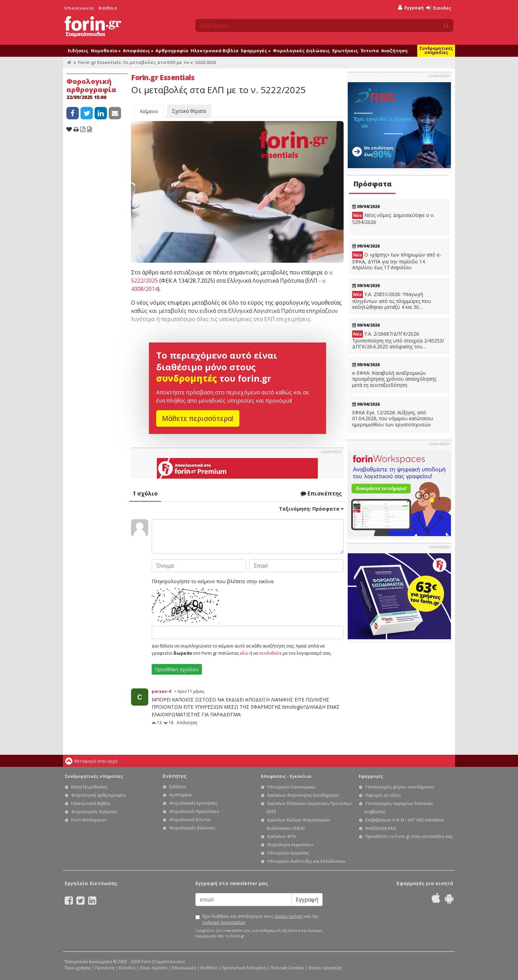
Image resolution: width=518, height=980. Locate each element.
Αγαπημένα (180, 795)
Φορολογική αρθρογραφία (98, 795)
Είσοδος (439, 8)
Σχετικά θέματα (189, 111)
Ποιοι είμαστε (154, 968)
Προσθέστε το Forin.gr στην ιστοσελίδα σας (409, 836)
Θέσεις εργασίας (325, 968)
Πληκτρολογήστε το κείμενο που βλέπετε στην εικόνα (213, 581)
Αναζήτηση (394, 51)
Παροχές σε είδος (383, 795)
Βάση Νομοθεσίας (89, 787)
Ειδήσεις (78, 51)
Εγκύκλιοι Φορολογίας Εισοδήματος (303, 795)
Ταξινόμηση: (311, 509)
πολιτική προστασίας (224, 922)
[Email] (244, 900)
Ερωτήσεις (345, 51)
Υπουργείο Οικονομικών (292, 787)
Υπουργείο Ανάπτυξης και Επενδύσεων (306, 861)
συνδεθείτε (270, 653)
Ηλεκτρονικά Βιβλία (214, 51)
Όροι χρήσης (78, 968)
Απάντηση (187, 723)
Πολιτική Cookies (287, 968)
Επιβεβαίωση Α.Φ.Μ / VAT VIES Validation (405, 820)
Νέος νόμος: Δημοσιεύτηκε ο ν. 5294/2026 (393, 219)
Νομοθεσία (106, 51)
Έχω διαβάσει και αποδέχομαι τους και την (260, 919)
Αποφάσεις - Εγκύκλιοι (286, 776)
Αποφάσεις (138, 51)
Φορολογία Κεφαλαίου (290, 845)
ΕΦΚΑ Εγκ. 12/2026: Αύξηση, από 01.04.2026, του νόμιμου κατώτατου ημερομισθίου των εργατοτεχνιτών (393, 419)
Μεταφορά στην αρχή (96, 761)
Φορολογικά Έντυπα (190, 820)
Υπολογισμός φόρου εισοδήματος (400, 787)
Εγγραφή (411, 8)
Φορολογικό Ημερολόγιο (194, 811)
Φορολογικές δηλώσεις (94, 812)
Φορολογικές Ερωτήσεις (193, 803)
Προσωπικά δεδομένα (244, 968)
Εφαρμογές (256, 51)
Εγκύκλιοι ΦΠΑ (282, 836)
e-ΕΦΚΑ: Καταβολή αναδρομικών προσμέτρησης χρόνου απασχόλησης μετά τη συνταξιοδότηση (394, 379)
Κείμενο (149, 111)
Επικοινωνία (79, 8)
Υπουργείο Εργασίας (288, 853)
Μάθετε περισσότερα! (198, 418)
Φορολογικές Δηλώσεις (301, 51)
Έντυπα (370, 51)
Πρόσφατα (373, 184)
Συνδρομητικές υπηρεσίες (436, 50)
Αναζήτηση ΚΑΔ (381, 828)
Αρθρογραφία (172, 51)
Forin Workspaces (89, 820)
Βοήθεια (108, 8)
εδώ (244, 653)
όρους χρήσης (289, 916)
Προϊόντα (105, 968)
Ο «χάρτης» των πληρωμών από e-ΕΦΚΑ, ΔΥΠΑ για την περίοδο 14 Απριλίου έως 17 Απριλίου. (397, 261)
